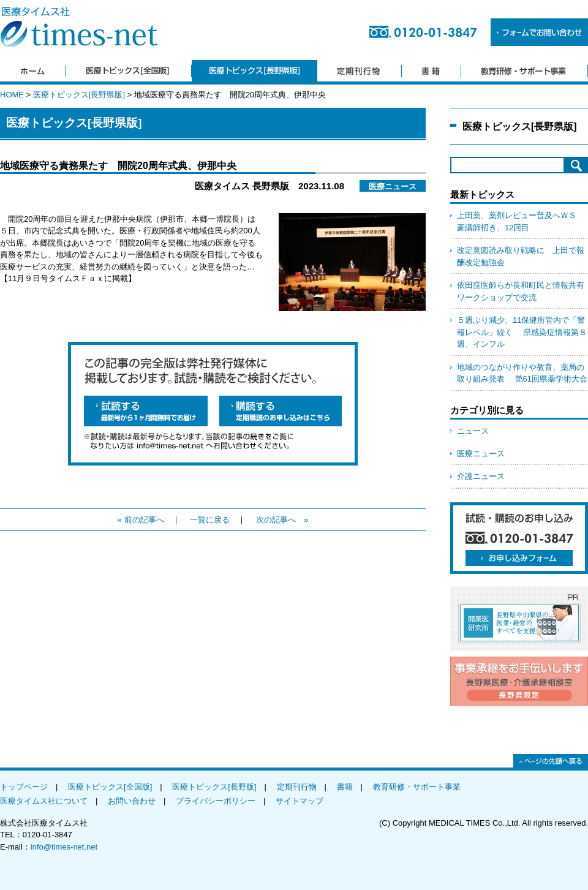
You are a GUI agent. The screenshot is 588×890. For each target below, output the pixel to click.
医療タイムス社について (44, 801)
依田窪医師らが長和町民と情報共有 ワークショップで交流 (522, 291)
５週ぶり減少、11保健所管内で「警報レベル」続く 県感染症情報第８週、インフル (522, 332)
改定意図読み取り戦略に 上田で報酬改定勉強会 (521, 256)
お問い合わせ (132, 801)
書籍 (345, 787)
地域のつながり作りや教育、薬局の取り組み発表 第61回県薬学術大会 (522, 373)
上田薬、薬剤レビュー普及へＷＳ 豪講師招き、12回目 (521, 221)
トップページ (24, 787)
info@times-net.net (64, 847)
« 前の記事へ (141, 520)
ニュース (473, 431)
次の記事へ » (282, 520)
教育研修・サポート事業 (417, 787)
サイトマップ (300, 801)
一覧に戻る (210, 520)
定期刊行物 (297, 787)
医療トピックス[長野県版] (79, 95)
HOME (12, 95)
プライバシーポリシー (216, 801)
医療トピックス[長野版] (214, 787)
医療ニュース (481, 454)
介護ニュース (481, 476)
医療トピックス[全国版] (110, 787)
